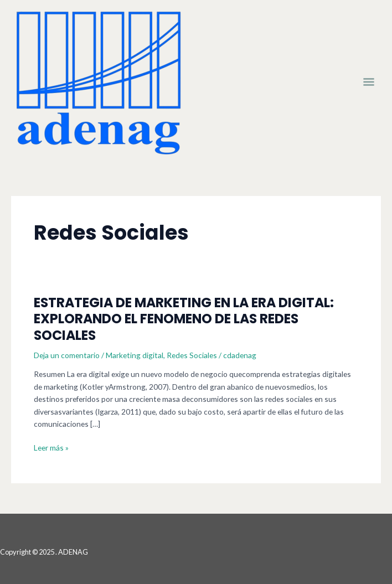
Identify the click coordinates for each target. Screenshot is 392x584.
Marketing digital (135, 355)
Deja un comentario (67, 355)
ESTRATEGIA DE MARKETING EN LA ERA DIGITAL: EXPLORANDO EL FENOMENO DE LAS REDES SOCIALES (184, 319)
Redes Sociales (192, 355)
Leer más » (51, 448)
